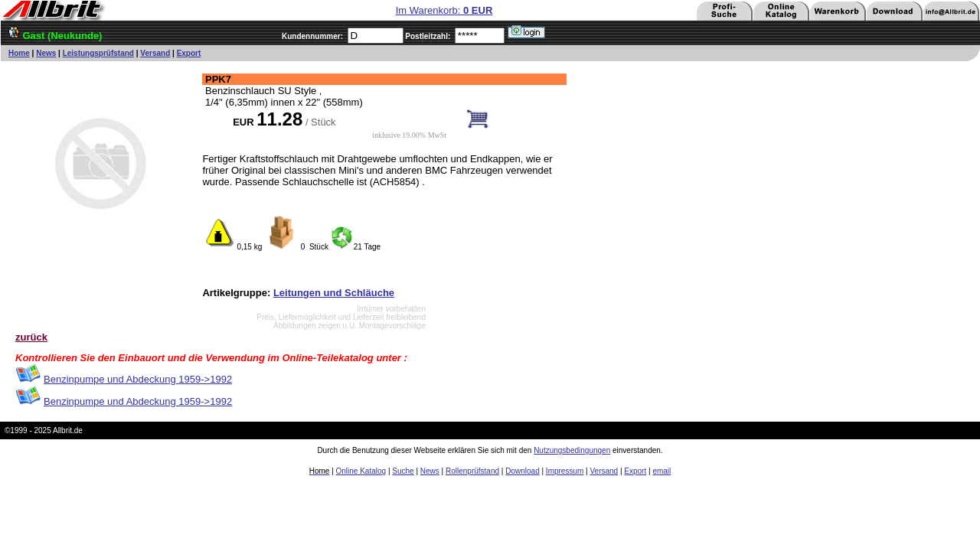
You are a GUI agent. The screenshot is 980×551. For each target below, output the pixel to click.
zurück (31, 337)
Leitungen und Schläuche (334, 293)
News (46, 53)
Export (189, 53)
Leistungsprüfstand (98, 53)
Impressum (565, 471)
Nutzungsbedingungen (572, 450)
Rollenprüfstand (472, 471)
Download (522, 471)
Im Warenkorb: (444, 10)
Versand (155, 53)
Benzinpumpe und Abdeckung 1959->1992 (138, 379)
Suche (403, 471)
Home (19, 53)
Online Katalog (361, 471)
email (661, 471)
